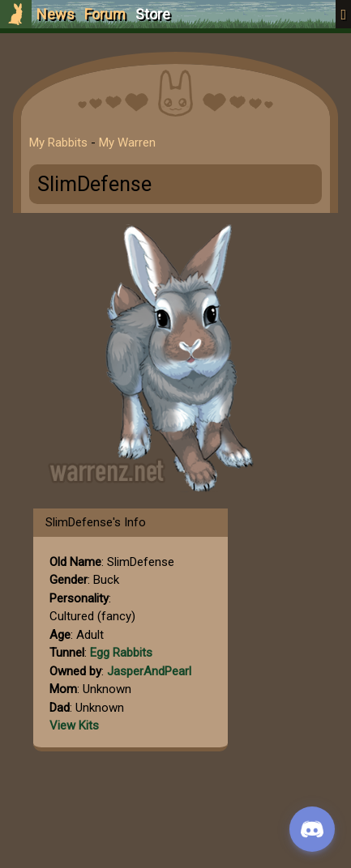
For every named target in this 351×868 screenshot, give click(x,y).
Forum (105, 14)
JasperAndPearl (149, 671)
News (56, 14)
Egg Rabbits (121, 653)
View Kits (74, 725)
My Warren (127, 143)
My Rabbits (58, 143)
